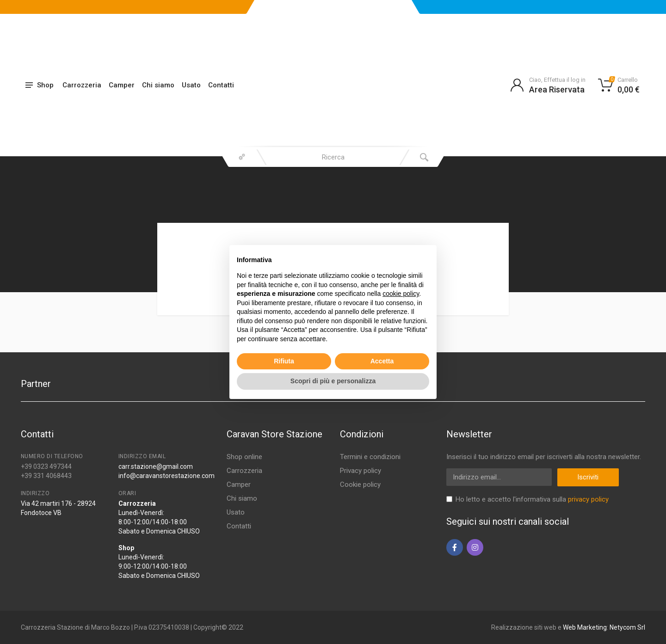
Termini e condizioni (370, 457)
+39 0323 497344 (46, 466)
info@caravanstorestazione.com (166, 476)
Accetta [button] (382, 361)
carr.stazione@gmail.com (156, 466)
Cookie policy (360, 485)
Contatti (221, 85)
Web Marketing (585, 627)
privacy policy (588, 499)
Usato (191, 85)
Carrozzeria (82, 85)
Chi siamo (158, 85)
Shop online (244, 457)
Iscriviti (588, 477)
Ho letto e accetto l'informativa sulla (532, 499)
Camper (122, 85)
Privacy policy (361, 471)
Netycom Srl (627, 627)
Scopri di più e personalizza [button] (333, 381)
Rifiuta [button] (284, 361)
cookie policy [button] (401, 294)
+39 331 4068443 (46, 476)
